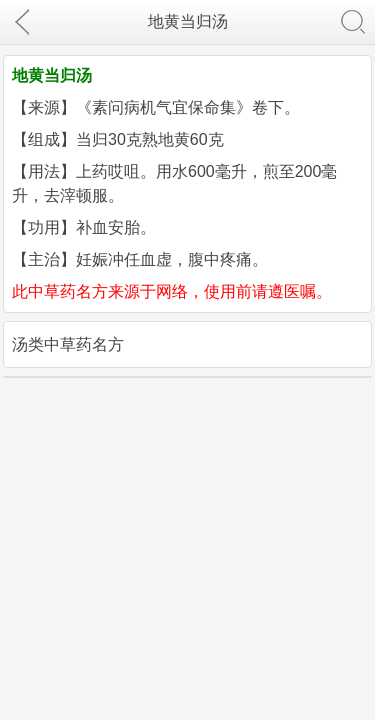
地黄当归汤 (188, 21)
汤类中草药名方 (68, 344)
